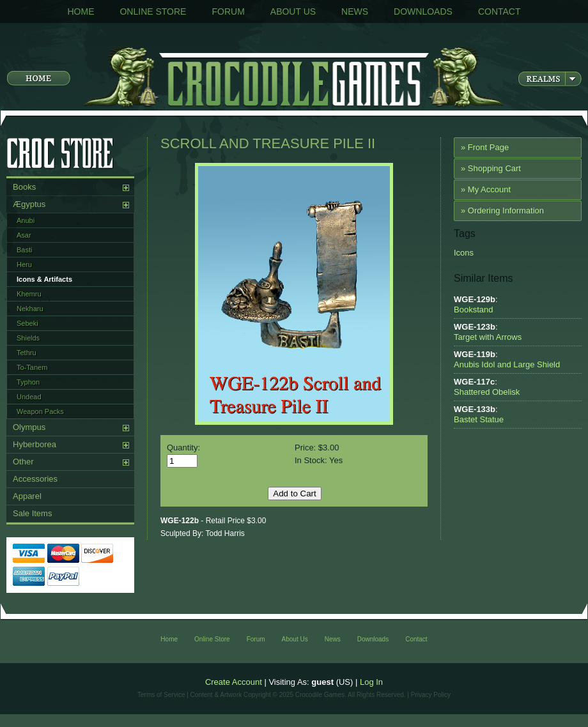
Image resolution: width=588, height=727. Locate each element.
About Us (293, 11)
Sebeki (27, 323)
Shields (28, 338)
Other (23, 462)
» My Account (486, 189)
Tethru (27, 353)
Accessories (35, 479)
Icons (464, 253)
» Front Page (485, 147)
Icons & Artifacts (44, 279)
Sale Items (32, 513)
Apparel (27, 496)
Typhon (28, 382)
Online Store (153, 11)
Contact (499, 11)
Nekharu (30, 309)
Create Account (234, 682)
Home (81, 11)
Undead (29, 397)
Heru (24, 264)
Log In (371, 682)
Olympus (29, 427)
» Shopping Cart (491, 168)
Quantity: (183, 448)
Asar (24, 235)
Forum (228, 11)
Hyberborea (35, 444)
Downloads (423, 11)
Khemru (29, 294)
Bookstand (473, 310)
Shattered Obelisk (487, 392)
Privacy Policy (431, 695)
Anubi (26, 220)
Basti (24, 250)
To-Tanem (32, 367)
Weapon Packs (40, 411)
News (355, 11)
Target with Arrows (488, 337)
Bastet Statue (479, 419)
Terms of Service (161, 695)
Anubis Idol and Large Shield (507, 364)
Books (24, 187)
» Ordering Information (502, 210)
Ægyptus (29, 204)
